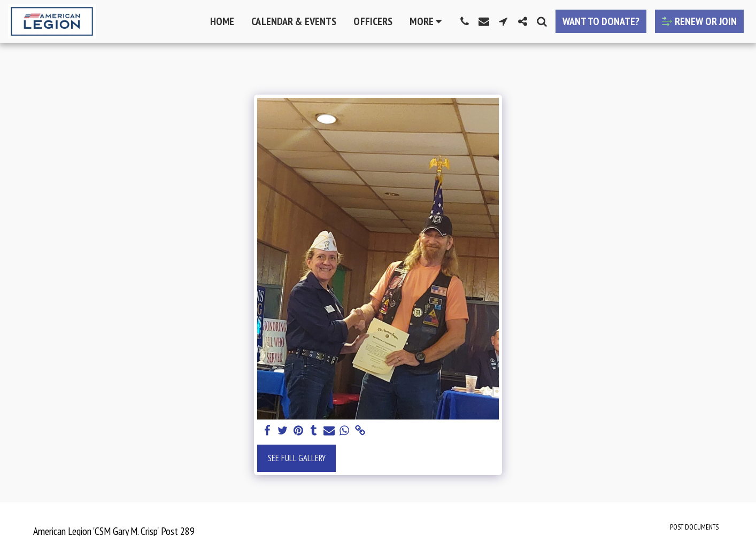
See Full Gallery (297, 458)
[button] (465, 21)
